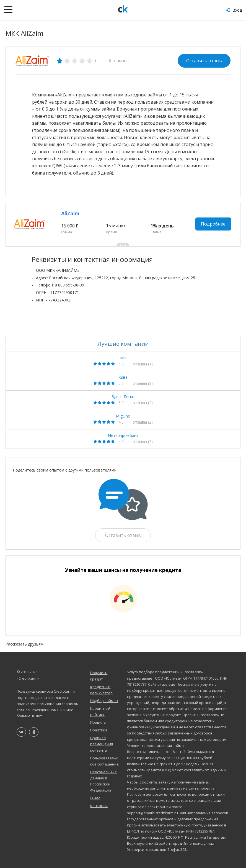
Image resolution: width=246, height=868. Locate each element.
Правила (98, 722)
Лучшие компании (123, 344)
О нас (95, 798)
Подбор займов (104, 701)
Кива (123, 377)
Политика (99, 730)
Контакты (99, 806)
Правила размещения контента (102, 744)
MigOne (123, 416)
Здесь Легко (123, 397)
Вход (234, 10)
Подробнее (213, 224)
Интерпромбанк (123, 436)
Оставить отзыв (204, 61)
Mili (123, 358)
